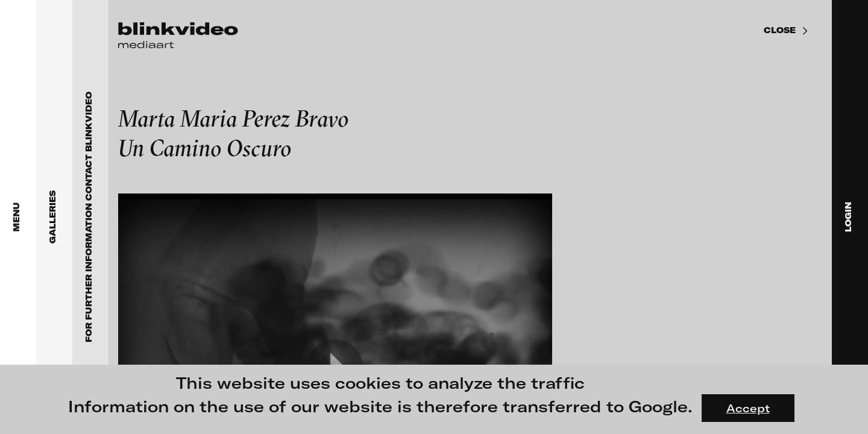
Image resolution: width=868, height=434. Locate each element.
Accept (748, 408)
